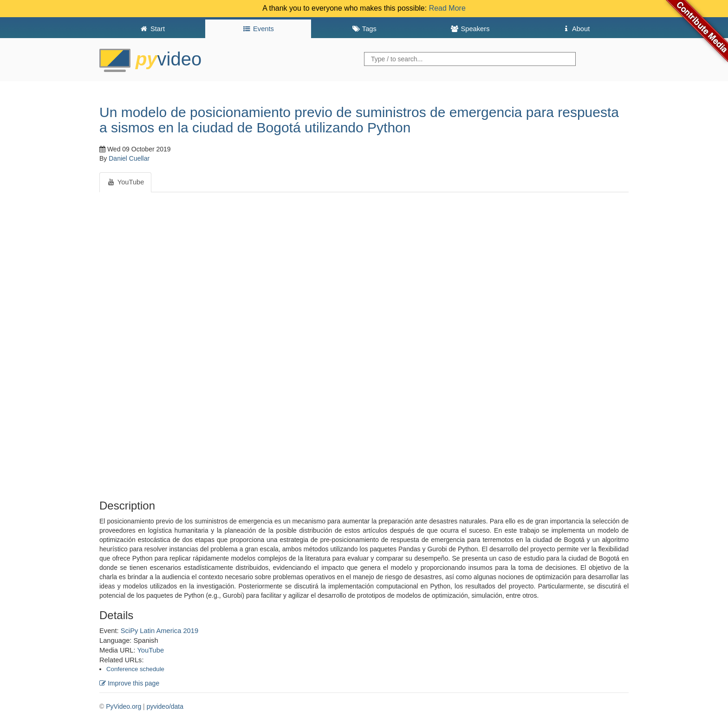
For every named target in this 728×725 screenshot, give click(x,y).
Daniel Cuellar (129, 158)
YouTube (150, 650)
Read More (447, 8)
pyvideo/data (165, 706)
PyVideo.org (123, 706)
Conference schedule (135, 669)
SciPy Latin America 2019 (159, 631)
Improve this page (129, 683)
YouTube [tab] (125, 182)
